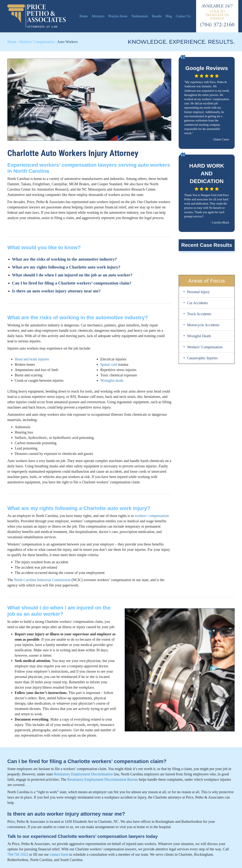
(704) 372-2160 (217, 25)
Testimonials (140, 16)
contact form (59, 854)
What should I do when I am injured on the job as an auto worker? (72, 275)
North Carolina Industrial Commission (42, 580)
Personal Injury (198, 292)
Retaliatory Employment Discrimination (83, 774)
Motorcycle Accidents (203, 325)
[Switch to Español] (217, 15)
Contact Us (183, 16)
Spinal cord (109, 364)
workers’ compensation (152, 516)
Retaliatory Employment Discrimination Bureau (103, 779)
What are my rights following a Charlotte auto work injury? (66, 267)
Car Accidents (197, 303)
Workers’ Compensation (37, 42)
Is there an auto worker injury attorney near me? (56, 291)
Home (84, 16)
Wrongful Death (199, 336)
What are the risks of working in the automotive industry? (64, 259)
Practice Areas (118, 16)
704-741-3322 (18, 854)
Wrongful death (112, 380)
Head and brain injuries (32, 359)
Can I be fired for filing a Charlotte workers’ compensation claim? (72, 283)
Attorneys (98, 16)
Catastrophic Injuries (202, 358)
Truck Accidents (199, 314)
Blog (169, 16)
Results (157, 16)
